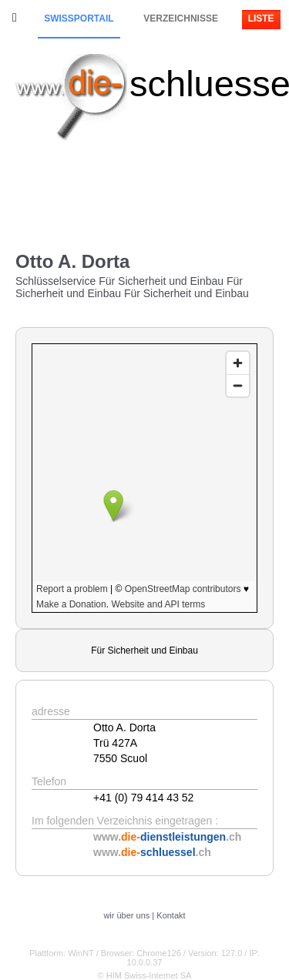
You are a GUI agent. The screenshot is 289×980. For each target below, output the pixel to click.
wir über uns (126, 915)
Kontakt (171, 915)
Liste (261, 18)
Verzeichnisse (181, 18)
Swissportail (79, 18)
